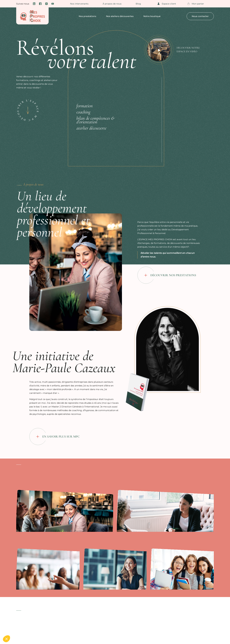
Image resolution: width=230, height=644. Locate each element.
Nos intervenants (79, 4)
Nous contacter (200, 16)
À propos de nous (112, 4)
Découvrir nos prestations (173, 275)
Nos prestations (87, 16)
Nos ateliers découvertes (120, 16)
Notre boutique (152, 16)
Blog (138, 4)
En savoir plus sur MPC (61, 437)
